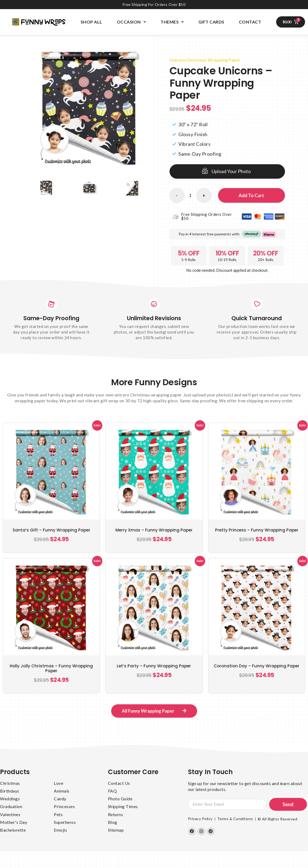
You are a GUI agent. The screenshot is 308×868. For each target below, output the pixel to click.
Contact (250, 22)
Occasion (132, 22)
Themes (172, 22)
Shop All (91, 22)
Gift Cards (211, 22)
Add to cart (251, 195)
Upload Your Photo (231, 171)
